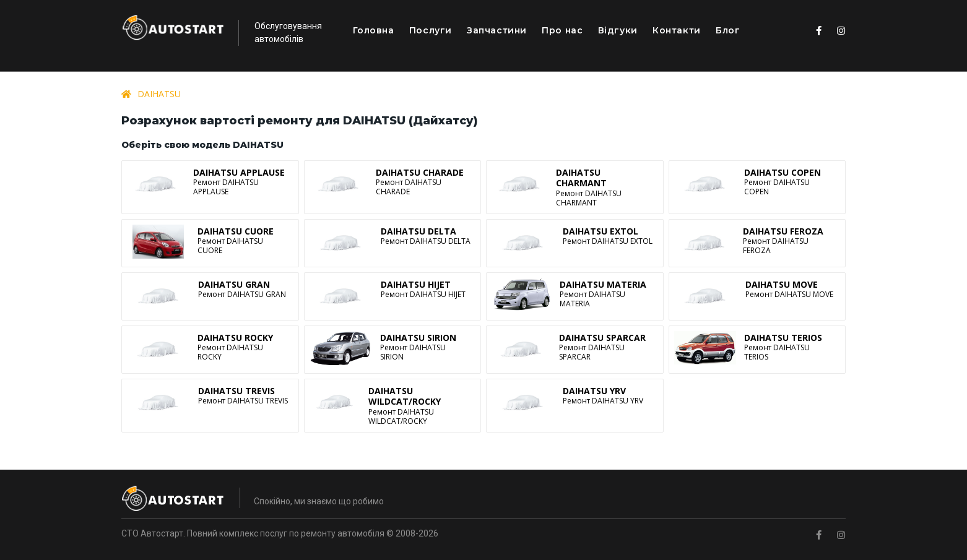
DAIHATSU (159, 94)
